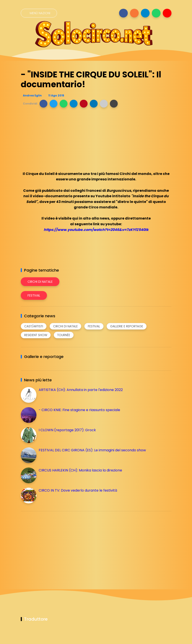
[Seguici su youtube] (167, 13)
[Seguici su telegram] (145, 13)
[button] (43, 104)
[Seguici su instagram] (134, 13)
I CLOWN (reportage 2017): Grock (67, 430)
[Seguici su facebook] (123, 13)
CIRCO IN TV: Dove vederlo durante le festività (78, 490)
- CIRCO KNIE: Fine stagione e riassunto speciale (79, 410)
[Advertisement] (54, 545)
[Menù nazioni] (39, 13)
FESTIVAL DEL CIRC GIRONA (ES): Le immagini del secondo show (92, 450)
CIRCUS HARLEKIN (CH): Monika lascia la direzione (80, 470)
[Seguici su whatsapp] (156, 13)
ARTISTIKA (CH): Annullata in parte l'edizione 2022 (81, 390)
